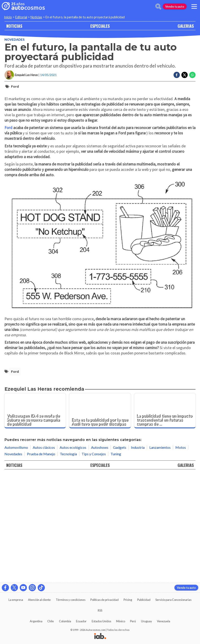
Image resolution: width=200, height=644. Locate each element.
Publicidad (144, 600)
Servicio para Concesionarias (173, 600)
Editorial (21, 17)
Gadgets (120, 554)
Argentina (36, 621)
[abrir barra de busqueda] (158, 6)
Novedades (14, 39)
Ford (15, 87)
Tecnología (68, 561)
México (121, 621)
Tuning (116, 561)
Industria (138, 554)
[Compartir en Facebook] (177, 75)
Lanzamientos (160, 554)
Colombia (65, 621)
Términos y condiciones (71, 600)
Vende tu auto (175, 6)
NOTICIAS (14, 26)
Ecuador (81, 621)
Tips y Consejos (94, 561)
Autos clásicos (44, 554)
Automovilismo (16, 554)
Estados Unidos (101, 621)
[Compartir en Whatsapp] (192, 75)
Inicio (8, 17)
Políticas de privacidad (104, 600)
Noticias (36, 17)
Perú (133, 621)
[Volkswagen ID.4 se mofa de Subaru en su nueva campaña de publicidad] (35, 518)
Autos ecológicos (73, 554)
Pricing (128, 600)
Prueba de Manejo (41, 561)
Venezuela (164, 621)
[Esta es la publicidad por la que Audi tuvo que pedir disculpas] (100, 518)
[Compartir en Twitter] (185, 75)
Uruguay (147, 621)
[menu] (194, 6)
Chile (51, 621)
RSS (100, 610)
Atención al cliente (39, 600)
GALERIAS (186, 26)
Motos (181, 554)
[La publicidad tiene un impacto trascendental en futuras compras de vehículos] (165, 518)
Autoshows (100, 554)
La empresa (16, 600)
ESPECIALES (100, 26)
